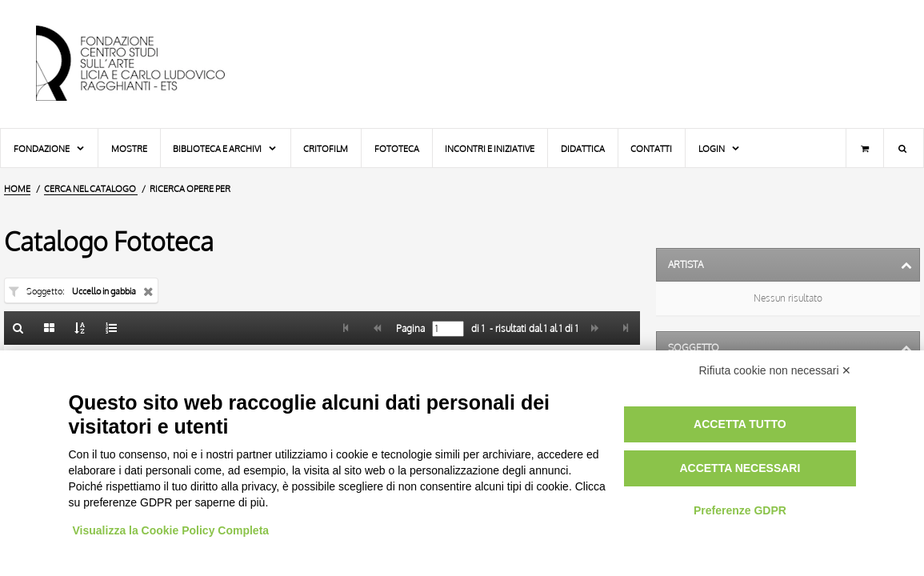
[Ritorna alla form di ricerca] (18, 328)
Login (720, 148)
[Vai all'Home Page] (144, 64)
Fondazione (50, 148)
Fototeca (397, 148)
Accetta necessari (740, 468)
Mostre (129, 148)
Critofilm (326, 148)
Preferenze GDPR (740, 510)
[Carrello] (865, 148)
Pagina (409, 329)
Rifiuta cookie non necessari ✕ (776, 370)
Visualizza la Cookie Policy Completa (171, 530)
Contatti (651, 148)
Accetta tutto (740, 424)
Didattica (583, 148)
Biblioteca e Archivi (225, 148)
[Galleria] (50, 328)
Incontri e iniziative (490, 148)
